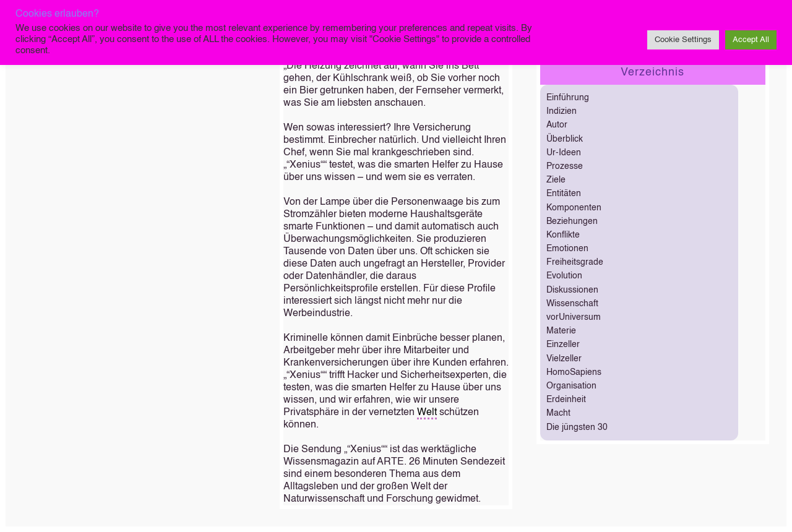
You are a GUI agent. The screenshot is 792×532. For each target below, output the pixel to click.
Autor (557, 125)
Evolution (564, 276)
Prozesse (565, 166)
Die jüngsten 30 (577, 427)
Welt (427, 413)
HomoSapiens (574, 372)
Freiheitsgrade (575, 262)
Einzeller (563, 345)
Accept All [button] (751, 40)
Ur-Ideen (564, 153)
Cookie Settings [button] (683, 40)
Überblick (565, 139)
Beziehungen (572, 221)
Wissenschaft (572, 304)
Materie (561, 331)
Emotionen (567, 249)
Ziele (556, 180)
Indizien (562, 111)
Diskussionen (572, 290)
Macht (558, 413)
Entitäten (564, 194)
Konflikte (563, 235)
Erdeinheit (566, 400)
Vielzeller (564, 359)
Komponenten (574, 208)
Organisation (571, 386)
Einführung (568, 98)
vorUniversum (574, 317)
